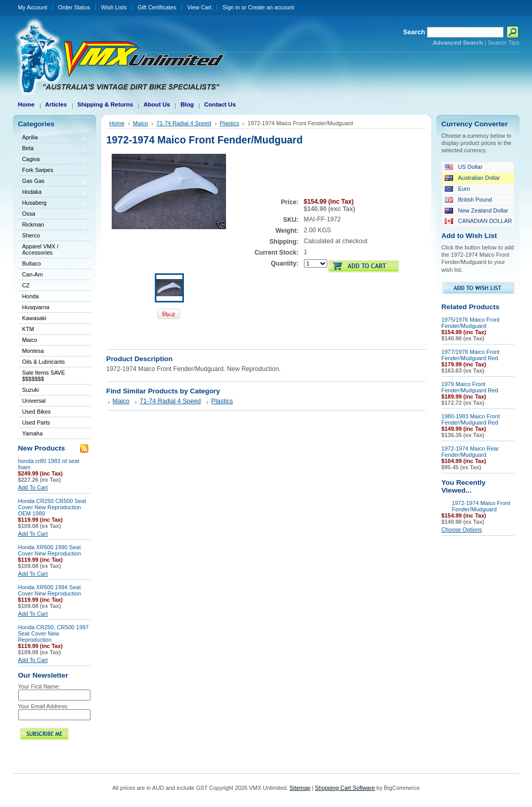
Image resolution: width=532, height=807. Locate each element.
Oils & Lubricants (44, 362)
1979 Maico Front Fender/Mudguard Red (470, 387)
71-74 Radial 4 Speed (184, 123)
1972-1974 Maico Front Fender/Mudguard (481, 506)
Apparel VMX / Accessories (52, 249)
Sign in (231, 7)
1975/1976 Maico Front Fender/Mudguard (471, 323)
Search (414, 32)
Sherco (52, 236)
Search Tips (504, 43)
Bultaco (52, 264)
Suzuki (52, 391)
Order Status (74, 7)
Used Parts (36, 422)
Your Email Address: (44, 706)
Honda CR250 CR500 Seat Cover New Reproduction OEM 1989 (52, 507)
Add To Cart (33, 487)
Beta (52, 149)
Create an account (271, 7)
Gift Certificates (157, 7)
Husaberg (52, 203)
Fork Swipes (38, 170)
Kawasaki (52, 319)
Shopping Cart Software (345, 788)
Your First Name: (39, 686)
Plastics (230, 123)
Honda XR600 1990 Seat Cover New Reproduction (50, 550)
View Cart (199, 7)
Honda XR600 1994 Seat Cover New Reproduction (50, 590)
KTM (52, 330)
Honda (52, 297)
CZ (52, 286)
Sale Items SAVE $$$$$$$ (44, 376)
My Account (33, 7)
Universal (52, 401)
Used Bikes (37, 412)
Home (117, 123)
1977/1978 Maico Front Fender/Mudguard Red (471, 355)
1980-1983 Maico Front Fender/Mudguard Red (471, 419)
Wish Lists (114, 7)
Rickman (52, 225)
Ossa (52, 214)
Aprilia (52, 138)
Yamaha (52, 434)
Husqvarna (52, 308)
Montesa (52, 352)
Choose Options (462, 530)
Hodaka (52, 193)
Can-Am (52, 275)
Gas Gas (52, 182)
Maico (52, 341)
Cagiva (52, 160)
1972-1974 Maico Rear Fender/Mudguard (470, 452)
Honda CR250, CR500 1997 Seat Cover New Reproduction (54, 633)
